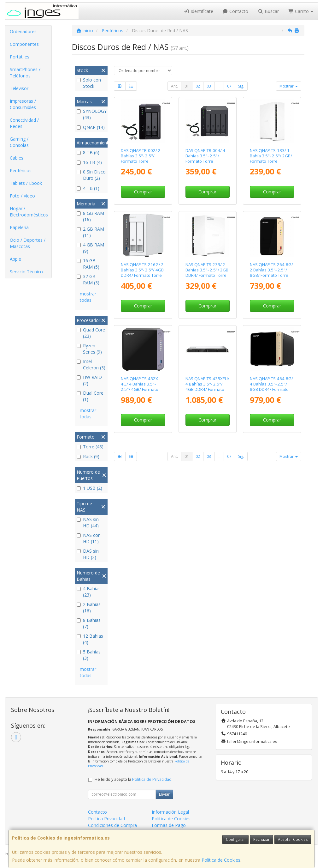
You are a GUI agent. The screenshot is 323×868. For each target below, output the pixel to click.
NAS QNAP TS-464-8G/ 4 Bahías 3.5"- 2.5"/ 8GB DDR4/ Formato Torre (271, 387)
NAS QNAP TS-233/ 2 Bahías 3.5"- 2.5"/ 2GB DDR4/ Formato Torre (207, 270)
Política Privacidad (106, 819)
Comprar (143, 192)
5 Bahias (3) (89, 655)
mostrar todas (88, 297)
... (219, 86)
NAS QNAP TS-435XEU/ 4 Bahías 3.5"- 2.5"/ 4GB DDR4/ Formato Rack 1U (207, 387)
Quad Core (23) (91, 333)
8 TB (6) (88, 152)
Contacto (236, 11)
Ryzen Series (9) (89, 349)
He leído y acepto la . (134, 779)
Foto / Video (22, 196)
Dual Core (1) (90, 396)
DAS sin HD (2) (88, 554)
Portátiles (20, 57)
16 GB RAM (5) (88, 264)
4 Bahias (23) (89, 592)
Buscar (268, 11)
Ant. (174, 86)
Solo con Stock (89, 83)
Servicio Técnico (26, 272)
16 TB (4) (89, 162)
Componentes (24, 44)
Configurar (235, 839)
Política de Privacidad (152, 779)
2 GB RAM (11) (90, 232)
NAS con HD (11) (89, 538)
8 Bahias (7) (89, 623)
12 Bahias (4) (90, 639)
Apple (15, 259)
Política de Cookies (221, 860)
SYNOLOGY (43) (91, 114)
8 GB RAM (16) (90, 216)
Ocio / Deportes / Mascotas (28, 243)
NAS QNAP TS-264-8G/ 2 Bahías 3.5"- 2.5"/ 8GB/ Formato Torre (271, 270)
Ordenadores (23, 31)
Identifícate (198, 11)
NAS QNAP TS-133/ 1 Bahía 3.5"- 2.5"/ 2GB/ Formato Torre (271, 156)
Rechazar (261, 839)
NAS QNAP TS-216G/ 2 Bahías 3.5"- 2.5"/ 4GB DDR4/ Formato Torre (142, 270)
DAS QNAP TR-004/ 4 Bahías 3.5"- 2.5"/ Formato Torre (205, 156)
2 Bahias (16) (89, 607)
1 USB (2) (89, 488)
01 (187, 86)
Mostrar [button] (289, 86)
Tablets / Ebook (26, 183)
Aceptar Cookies (293, 839)
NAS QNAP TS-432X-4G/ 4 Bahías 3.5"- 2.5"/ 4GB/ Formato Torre (140, 387)
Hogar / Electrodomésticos (29, 212)
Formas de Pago (169, 825)
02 (198, 86)
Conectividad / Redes (24, 123)
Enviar (164, 794)
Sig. (241, 86)
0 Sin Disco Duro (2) (91, 175)
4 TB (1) (88, 188)
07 (229, 86)
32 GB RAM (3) (88, 279)
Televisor (19, 88)
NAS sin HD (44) (88, 522)
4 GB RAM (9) (90, 248)
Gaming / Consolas (19, 142)
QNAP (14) (91, 127)
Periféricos (21, 170)
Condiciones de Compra (112, 825)
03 (209, 86)
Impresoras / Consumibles (23, 104)
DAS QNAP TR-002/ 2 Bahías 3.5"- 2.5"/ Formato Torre (141, 156)
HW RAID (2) (89, 380)
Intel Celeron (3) (91, 364)
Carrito (301, 11)
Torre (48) (90, 447)
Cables (17, 158)
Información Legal (170, 812)
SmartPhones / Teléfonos (25, 73)
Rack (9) (88, 456)
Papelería (19, 227)
